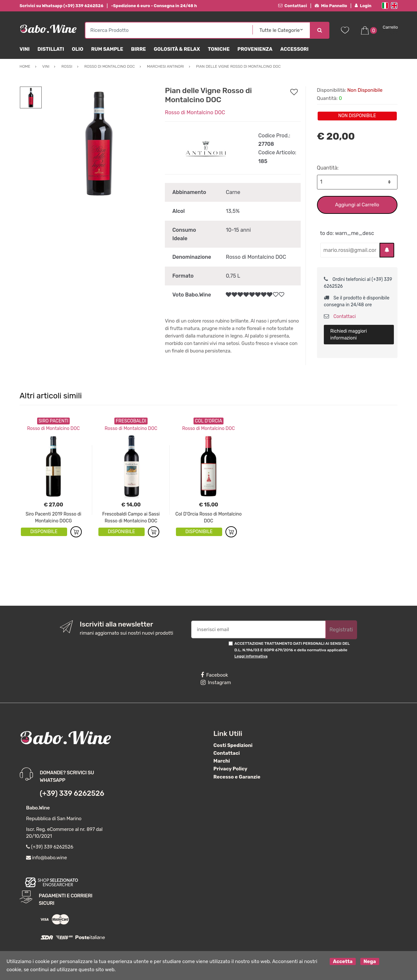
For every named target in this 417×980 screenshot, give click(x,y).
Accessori (294, 49)
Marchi (222, 761)
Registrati (341, 630)
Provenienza (255, 49)
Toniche (219, 49)
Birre (138, 49)
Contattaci (293, 6)
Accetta (343, 961)
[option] (99, 143)
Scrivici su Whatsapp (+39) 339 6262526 (61, 6)
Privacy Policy (230, 769)
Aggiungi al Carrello (357, 205)
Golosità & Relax (177, 49)
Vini (25, 49)
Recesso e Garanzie (237, 777)
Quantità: (328, 168)
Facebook (214, 675)
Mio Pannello (331, 6)
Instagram (216, 683)
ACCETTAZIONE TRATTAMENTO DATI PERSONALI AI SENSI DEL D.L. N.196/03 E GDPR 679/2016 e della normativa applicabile (292, 650)
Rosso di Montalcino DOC (195, 112)
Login (363, 6)
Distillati (51, 49)
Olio (78, 49)
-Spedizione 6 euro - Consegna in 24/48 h (154, 6)
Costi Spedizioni (233, 745)
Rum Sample (107, 49)
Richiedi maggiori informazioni (349, 335)
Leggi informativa (251, 656)
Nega (370, 961)
